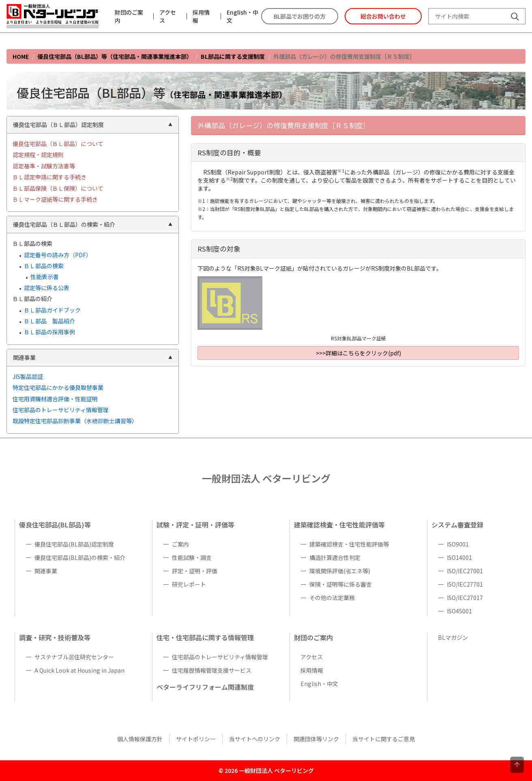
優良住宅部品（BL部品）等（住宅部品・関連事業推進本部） (115, 56)
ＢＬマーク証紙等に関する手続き (55, 199)
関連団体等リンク (316, 739)
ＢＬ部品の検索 (44, 266)
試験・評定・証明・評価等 (195, 525)
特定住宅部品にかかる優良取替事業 (58, 387)
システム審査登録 (457, 525)
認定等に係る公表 (47, 288)
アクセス (168, 16)
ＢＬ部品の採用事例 (49, 332)
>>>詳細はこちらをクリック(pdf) (358, 353)
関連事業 (93, 357)
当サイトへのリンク (255, 739)
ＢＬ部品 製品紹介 (49, 321)
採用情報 (201, 16)
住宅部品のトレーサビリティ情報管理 (61, 410)
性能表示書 (45, 277)
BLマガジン (453, 637)
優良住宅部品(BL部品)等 (55, 525)
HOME (21, 56)
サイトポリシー (196, 739)
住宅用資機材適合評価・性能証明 (55, 399)
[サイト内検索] (515, 17)
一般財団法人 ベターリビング (266, 478)
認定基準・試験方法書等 (44, 166)
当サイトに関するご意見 (384, 739)
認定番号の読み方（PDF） (58, 255)
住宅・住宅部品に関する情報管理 (205, 637)
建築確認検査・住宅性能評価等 (339, 525)
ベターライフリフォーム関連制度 (205, 687)
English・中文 (242, 16)
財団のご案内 (129, 16)
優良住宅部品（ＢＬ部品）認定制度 (93, 125)
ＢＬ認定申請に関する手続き (49, 177)
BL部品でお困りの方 (300, 16)
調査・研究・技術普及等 (55, 637)
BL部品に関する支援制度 (233, 56)
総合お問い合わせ (383, 16)
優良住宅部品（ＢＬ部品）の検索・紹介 (93, 224)
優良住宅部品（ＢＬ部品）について (58, 144)
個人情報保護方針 (140, 739)
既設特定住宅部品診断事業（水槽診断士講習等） (75, 421)
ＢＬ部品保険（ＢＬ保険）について (58, 188)
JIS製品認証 (28, 377)
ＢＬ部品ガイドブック (52, 310)
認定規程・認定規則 (38, 155)
